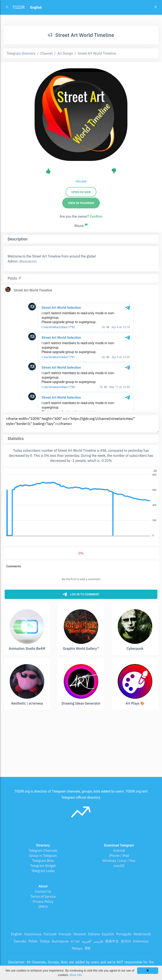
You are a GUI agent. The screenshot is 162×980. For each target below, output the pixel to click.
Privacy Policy (43, 902)
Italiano (94, 934)
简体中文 (112, 941)
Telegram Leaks (43, 871)
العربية (86, 941)
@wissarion (28, 261)
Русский (50, 934)
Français (65, 934)
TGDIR (18, 7)
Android (119, 851)
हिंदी (88, 948)
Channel (47, 53)
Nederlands (142, 934)
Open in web (81, 192)
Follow (81, 181)
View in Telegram (81, 203)
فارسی (98, 941)
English (16, 934)
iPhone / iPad (119, 856)
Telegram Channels (43, 851)
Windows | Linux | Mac (119, 861)
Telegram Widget (43, 866)
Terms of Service (43, 896)
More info (76, 975)
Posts (13, 278)
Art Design (65, 53)
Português (124, 934)
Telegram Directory (21, 53)
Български (60, 941)
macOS (119, 866)
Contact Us (43, 891)
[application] (81, 505)
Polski (33, 941)
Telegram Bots (43, 861)
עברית (75, 941)
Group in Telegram (43, 856)
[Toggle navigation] (155, 7)
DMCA (43, 907)
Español (108, 934)
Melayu (77, 948)
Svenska (20, 941)
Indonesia (141, 941)
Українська (33, 934)
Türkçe (45, 941)
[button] (155, 471)
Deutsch (80, 934)
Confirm (96, 216)
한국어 (126, 941)
